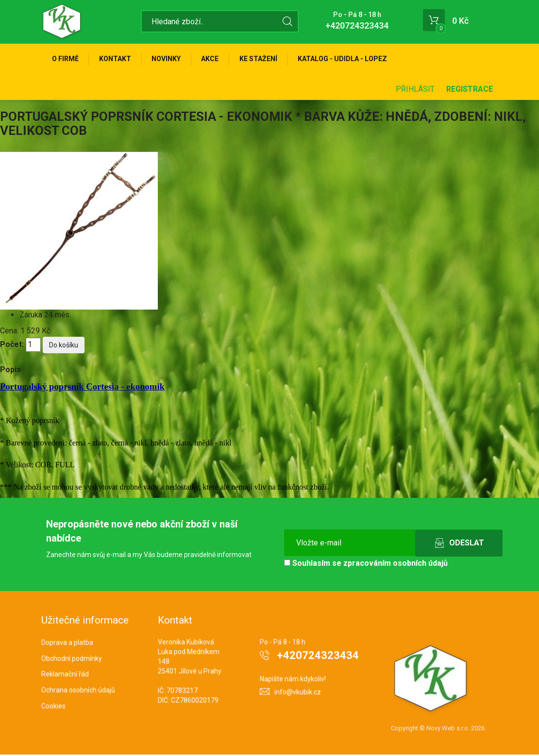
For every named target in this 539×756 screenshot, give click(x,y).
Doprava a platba (67, 644)
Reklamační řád (65, 675)
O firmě (66, 59)
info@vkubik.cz (298, 693)
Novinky (169, 59)
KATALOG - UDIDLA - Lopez (350, 59)
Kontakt (117, 59)
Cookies (53, 707)
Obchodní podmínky (72, 659)
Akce (215, 59)
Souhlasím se (366, 565)
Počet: (12, 346)
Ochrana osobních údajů (78, 691)
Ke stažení (264, 59)
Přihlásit (415, 90)
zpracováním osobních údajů (396, 565)
